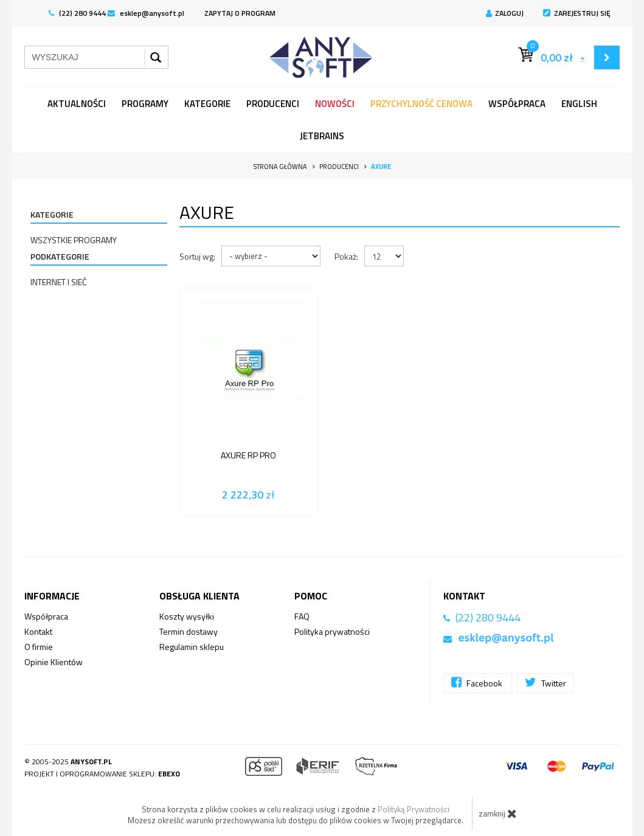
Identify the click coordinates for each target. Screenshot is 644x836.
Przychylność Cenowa (421, 104)
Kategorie (207, 104)
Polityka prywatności (332, 631)
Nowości (335, 104)
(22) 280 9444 (77, 13)
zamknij (498, 814)
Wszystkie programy (74, 240)
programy (145, 104)
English (579, 104)
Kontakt (38, 631)
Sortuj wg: (197, 256)
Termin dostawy (189, 631)
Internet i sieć (59, 282)
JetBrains (322, 136)
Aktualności (77, 104)
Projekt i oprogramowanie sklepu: (102, 774)
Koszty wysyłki (187, 616)
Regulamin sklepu (192, 647)
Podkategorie (60, 256)
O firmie (39, 647)
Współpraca (517, 104)
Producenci (273, 104)
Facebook (478, 682)
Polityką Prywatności (414, 809)
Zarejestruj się (577, 13)
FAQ (302, 616)
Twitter (545, 682)
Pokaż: (346, 256)
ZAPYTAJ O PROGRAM (240, 13)
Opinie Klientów (54, 662)
